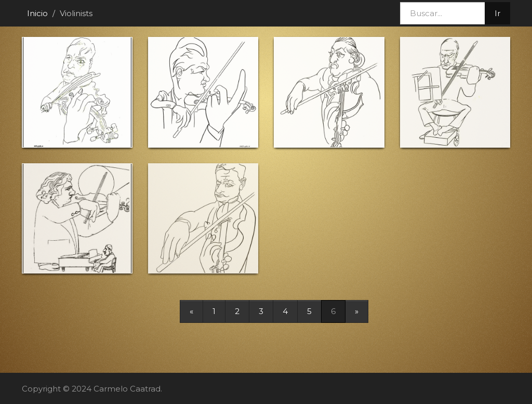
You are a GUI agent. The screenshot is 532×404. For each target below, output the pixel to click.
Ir (497, 13)
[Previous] (191, 311)
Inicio (37, 13)
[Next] (357, 311)
